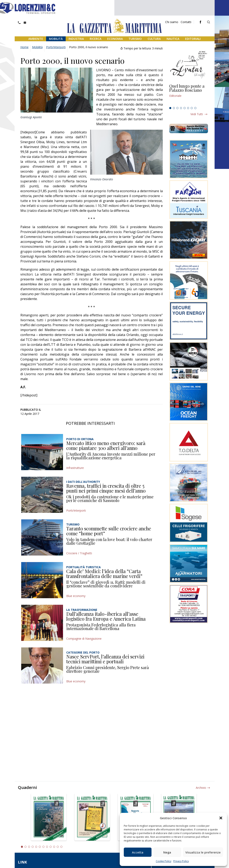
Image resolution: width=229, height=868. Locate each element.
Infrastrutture (75, 468)
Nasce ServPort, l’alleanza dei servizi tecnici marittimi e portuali (105, 659)
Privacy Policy (181, 861)
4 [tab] (181, 108)
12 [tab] (61, 847)
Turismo (135, 39)
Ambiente (36, 39)
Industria (76, 39)
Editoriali (193, 39)
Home (24, 47)
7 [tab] (192, 108)
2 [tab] (174, 108)
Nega (167, 852)
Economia (115, 39)
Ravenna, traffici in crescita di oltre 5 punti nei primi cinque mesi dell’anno (106, 488)
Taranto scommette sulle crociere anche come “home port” (109, 531)
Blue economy (76, 596)
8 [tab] (195, 108)
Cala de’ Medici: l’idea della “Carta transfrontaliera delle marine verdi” (104, 573)
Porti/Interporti (56, 47)
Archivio (201, 788)
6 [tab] (188, 108)
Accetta (138, 852)
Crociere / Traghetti (79, 553)
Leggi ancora (189, 95)
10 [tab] (54, 847)
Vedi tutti (197, 114)
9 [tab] (51, 847)
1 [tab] (170, 108)
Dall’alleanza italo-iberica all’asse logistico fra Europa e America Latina (106, 616)
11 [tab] (58, 847)
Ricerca (96, 39)
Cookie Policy (164, 861)
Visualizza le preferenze (203, 852)
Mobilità (56, 39)
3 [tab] (177, 108)
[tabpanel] (189, 95)
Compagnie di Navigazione (84, 639)
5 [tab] (185, 108)
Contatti (186, 22)
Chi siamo (172, 22)
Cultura (154, 39)
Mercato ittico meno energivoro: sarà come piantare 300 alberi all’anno (106, 445)
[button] (221, 818)
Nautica (173, 39)
